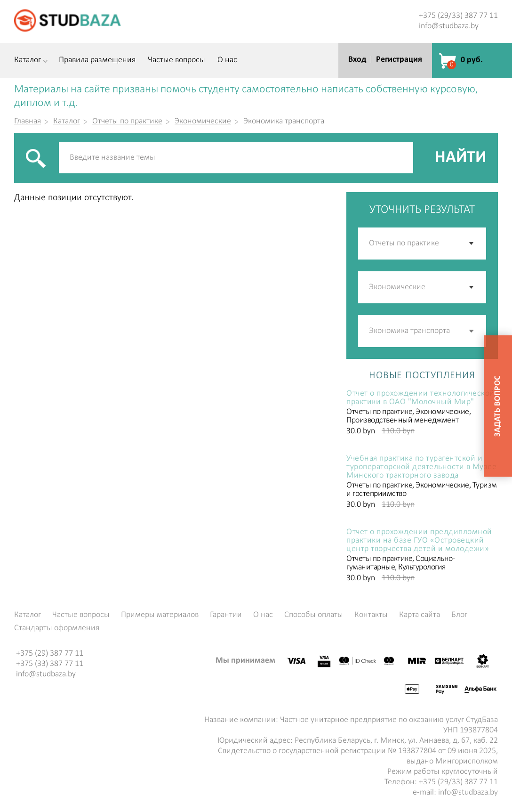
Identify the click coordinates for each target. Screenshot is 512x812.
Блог (459, 615)
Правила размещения (97, 60)
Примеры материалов (160, 615)
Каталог (28, 60)
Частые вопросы (176, 60)
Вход (357, 60)
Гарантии (226, 615)
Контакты (371, 615)
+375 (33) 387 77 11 (50, 664)
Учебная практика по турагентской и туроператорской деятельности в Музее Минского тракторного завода (421, 467)
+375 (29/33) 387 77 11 (458, 16)
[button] (472, 331)
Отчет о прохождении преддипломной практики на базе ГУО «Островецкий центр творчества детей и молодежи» (419, 541)
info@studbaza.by (449, 26)
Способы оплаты (314, 615)
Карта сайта (420, 615)
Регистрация (399, 60)
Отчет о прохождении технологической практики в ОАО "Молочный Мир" (420, 398)
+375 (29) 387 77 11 (50, 654)
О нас (227, 60)
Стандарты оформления (57, 628)
